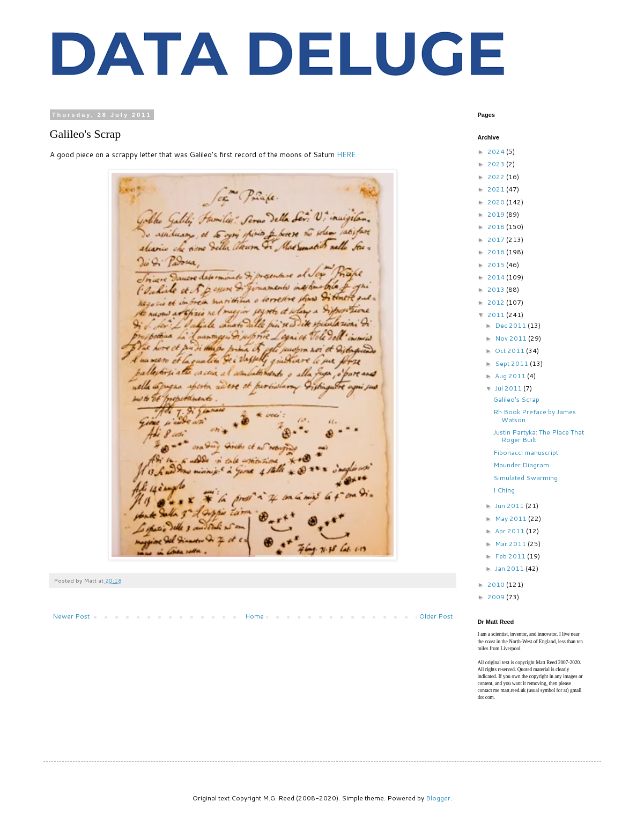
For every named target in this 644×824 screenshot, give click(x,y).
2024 (497, 152)
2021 (497, 189)
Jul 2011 (509, 388)
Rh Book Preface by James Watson (535, 415)
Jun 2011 (510, 506)
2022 (497, 177)
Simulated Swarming (525, 478)
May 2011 (512, 518)
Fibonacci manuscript (526, 453)
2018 (497, 227)
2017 (497, 240)
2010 (497, 584)
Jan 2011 (510, 568)
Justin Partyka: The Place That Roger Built (539, 436)
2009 (497, 597)
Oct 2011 (510, 351)
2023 (497, 164)
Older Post (436, 616)
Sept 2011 (512, 363)
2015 (497, 265)
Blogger (438, 798)
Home (254, 616)
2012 (497, 302)
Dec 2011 (511, 325)
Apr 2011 (510, 531)
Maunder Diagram (521, 465)
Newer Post (71, 616)
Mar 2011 (511, 544)
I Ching (504, 490)
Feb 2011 (511, 556)
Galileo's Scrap (516, 399)
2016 (497, 252)
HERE (346, 154)
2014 (497, 277)
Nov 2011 (512, 338)
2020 (497, 202)
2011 (497, 315)
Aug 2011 (511, 376)
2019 (497, 214)
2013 (497, 289)
